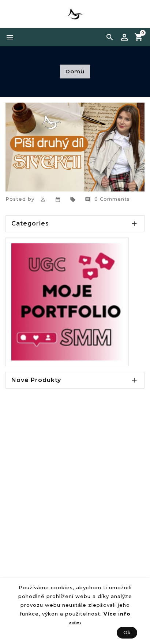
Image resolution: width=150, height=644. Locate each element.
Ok (127, 633)
